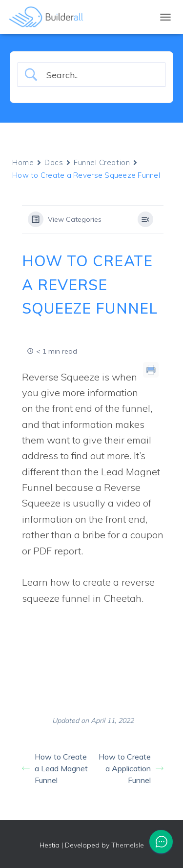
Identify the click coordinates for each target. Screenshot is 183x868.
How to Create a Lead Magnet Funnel (55, 768)
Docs (54, 162)
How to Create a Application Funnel (131, 768)
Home (23, 162)
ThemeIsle (128, 845)
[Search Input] (100, 75)
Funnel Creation (102, 162)
